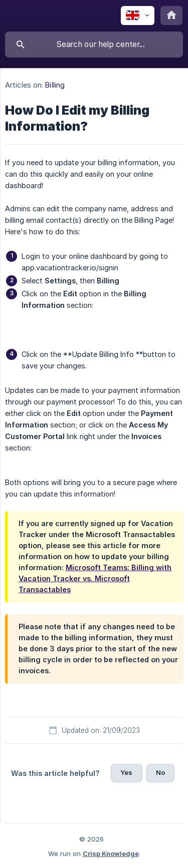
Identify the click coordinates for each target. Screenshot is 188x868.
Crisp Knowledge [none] (111, 853)
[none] (138, 16)
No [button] (160, 772)
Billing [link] (55, 85)
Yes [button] (126, 772)
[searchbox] (94, 45)
